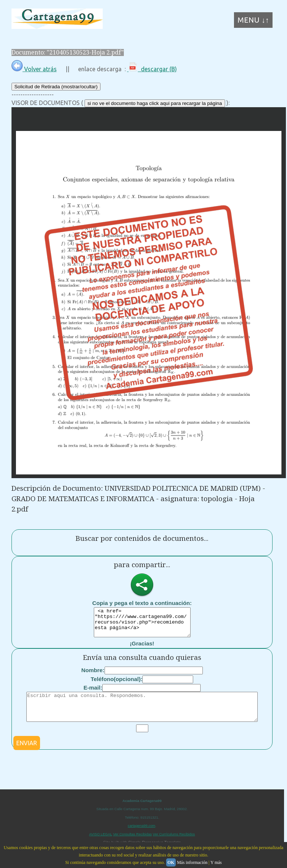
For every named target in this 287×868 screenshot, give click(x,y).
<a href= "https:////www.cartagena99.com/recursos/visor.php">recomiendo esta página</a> (142, 625)
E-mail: (93, 693)
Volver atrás (34, 69)
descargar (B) (152, 69)
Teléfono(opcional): (117, 685)
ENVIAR (27, 754)
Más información (192, 862)
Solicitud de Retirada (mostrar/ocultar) (56, 87)
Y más (216, 862)
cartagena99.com (142, 837)
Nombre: (93, 676)
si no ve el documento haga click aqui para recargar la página (155, 103)
